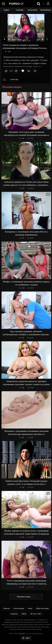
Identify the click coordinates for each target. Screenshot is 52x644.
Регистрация (19, 608)
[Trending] (44, 4)
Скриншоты (29, 71)
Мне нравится (6, 71)
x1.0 (38, 40)
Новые (7, 10)
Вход (30, 608)
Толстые (14, 79)
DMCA (24, 614)
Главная (6, 608)
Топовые (20, 10)
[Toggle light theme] (26, 638)
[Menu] (3, 4)
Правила (14, 614)
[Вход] (48, 4)
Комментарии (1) (35, 71)
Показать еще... (24, 597)
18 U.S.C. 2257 (36, 614)
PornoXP (22, 634)
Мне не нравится (16, 71)
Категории (32, 10)
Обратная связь (43, 608)
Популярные (46, 10)
